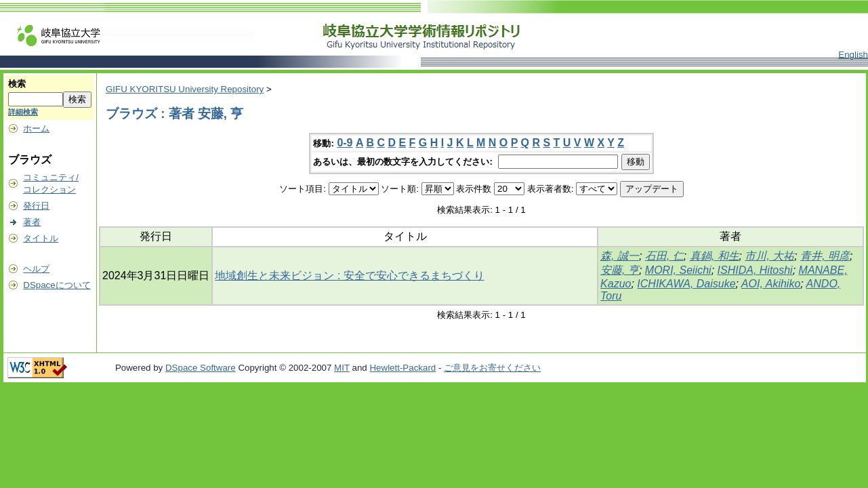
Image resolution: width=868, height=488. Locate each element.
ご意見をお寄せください (492, 368)
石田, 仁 (664, 256)
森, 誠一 (620, 256)
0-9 (345, 143)
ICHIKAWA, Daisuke (686, 284)
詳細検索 (23, 112)
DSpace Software (201, 368)
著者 (32, 222)
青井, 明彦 (825, 256)
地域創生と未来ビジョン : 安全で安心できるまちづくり (349, 276)
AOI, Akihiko (771, 284)
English (853, 55)
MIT (342, 368)
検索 (17, 84)
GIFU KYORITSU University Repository (185, 89)
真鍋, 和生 (715, 256)
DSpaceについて (57, 285)
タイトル (41, 238)
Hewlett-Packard (402, 368)
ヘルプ (36, 269)
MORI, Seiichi (678, 270)
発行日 (36, 206)
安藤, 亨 (620, 270)
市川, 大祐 (769, 256)
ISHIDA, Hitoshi (755, 270)
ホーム (36, 128)
